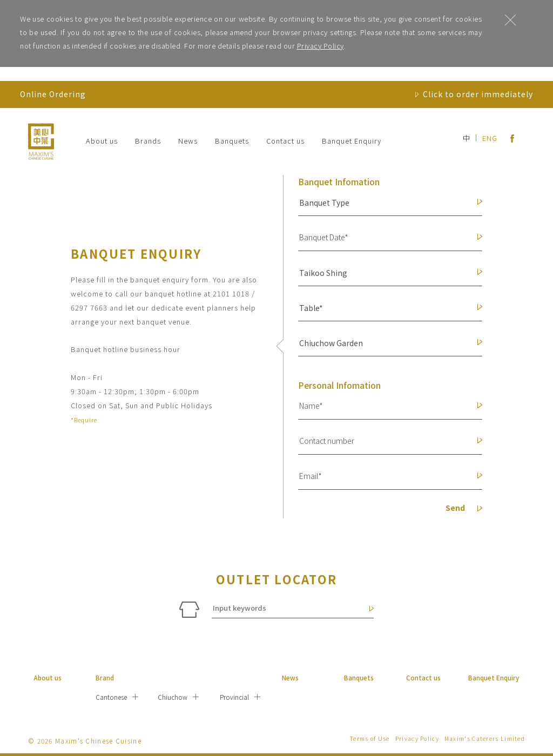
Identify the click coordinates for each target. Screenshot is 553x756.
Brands (148, 141)
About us (102, 141)
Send (464, 509)
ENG (490, 138)
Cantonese (111, 697)
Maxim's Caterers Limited (485, 738)
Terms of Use (370, 738)
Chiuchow (173, 697)
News (188, 141)
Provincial (234, 697)
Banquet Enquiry (352, 141)
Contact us (285, 141)
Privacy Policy (321, 46)
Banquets (232, 141)
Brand (105, 677)
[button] (385, 202)
